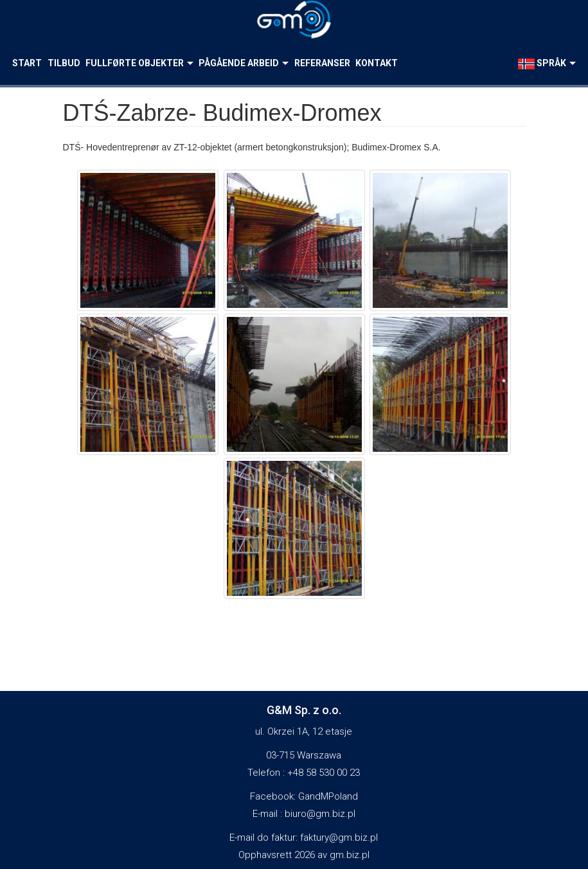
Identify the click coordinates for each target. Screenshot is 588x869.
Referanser (322, 63)
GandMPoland (328, 796)
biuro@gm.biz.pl (320, 814)
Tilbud (64, 63)
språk (547, 64)
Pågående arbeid (244, 63)
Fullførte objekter (139, 63)
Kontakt (377, 63)
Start (27, 63)
